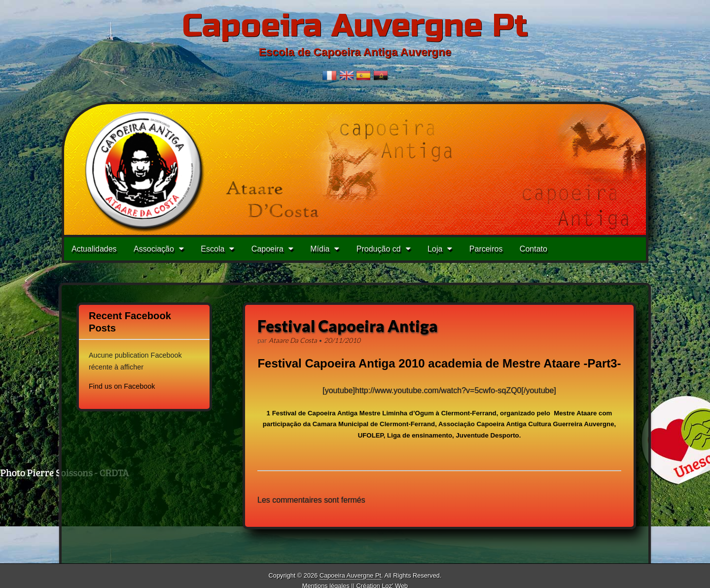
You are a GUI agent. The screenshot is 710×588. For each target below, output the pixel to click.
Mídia (320, 249)
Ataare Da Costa (293, 340)
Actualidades (94, 249)
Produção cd (379, 249)
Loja (435, 249)
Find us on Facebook (122, 386)
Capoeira (267, 249)
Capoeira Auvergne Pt (355, 26)
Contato (533, 249)
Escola (213, 249)
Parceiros (486, 249)
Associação (154, 249)
